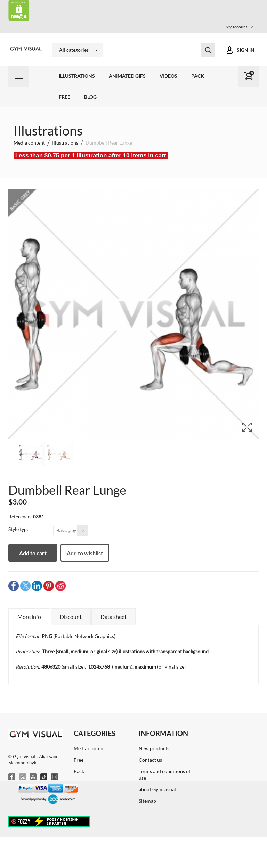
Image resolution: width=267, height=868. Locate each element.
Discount (71, 617)
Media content (89, 748)
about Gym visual (157, 789)
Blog (90, 97)
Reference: (20, 517)
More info (29, 617)
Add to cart (33, 553)
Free (64, 97)
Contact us (150, 760)
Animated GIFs (127, 76)
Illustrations (77, 76)
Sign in (246, 50)
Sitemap (147, 801)
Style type (19, 529)
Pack (198, 76)
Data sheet (114, 617)
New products (154, 748)
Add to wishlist (85, 553)
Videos (168, 76)
